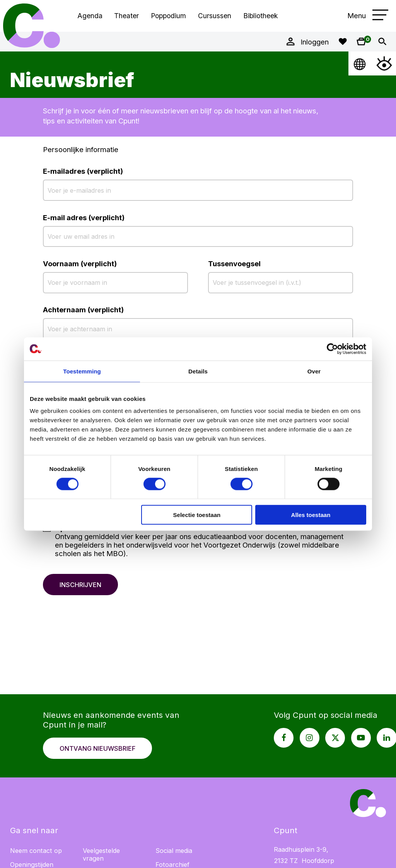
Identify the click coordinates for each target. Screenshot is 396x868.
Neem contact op (36, 851)
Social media (174, 851)
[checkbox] (198, 543)
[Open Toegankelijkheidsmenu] (384, 63)
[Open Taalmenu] (360, 63)
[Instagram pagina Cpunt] (310, 738)
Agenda (90, 16)
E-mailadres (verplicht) (83, 171)
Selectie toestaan (197, 515)
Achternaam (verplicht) (83, 310)
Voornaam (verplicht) (80, 264)
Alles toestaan (311, 515)
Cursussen (215, 16)
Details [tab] (198, 371)
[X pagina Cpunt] (335, 738)
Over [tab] (314, 371)
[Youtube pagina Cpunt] (361, 738)
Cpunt (32, 26)
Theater (126, 16)
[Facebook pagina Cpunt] (284, 738)
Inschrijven (80, 585)
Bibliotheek (260, 16)
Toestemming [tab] (82, 371)
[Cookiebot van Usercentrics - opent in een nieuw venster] (332, 349)
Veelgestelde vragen (101, 854)
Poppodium (168, 16)
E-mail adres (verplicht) (84, 217)
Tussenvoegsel (234, 264)
